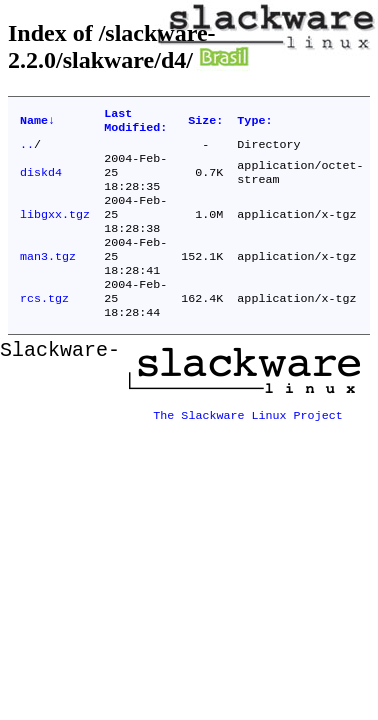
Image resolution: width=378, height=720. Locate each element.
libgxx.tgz (55, 230)
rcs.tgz (44, 326)
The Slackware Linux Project (248, 438)
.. (27, 150)
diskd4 (41, 182)
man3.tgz (48, 278)
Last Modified (135, 123)
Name (37, 123)
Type (254, 123)
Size (205, 123)
